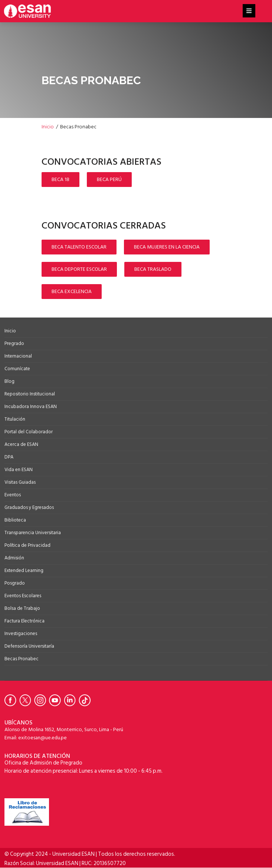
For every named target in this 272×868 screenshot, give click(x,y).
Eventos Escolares (23, 596)
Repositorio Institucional (30, 394)
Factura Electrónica (24, 621)
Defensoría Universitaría (29, 646)
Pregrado (14, 343)
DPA (9, 457)
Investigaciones (21, 634)
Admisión (14, 558)
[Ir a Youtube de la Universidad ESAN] (56, 700)
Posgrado (15, 583)
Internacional (18, 356)
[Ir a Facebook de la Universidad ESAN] (12, 700)
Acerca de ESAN (21, 444)
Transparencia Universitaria (33, 533)
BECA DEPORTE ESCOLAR (79, 269)
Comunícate (17, 369)
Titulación (15, 419)
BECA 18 (60, 179)
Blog (9, 381)
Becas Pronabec (22, 659)
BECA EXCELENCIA (72, 291)
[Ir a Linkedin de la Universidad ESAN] (71, 700)
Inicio (10, 331)
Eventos (13, 495)
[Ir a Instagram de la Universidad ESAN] (42, 700)
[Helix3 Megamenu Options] (249, 11)
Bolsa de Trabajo (22, 608)
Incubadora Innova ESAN (31, 407)
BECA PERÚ (109, 179)
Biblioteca (15, 520)
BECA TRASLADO (153, 269)
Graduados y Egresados (29, 507)
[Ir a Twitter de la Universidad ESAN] (27, 700)
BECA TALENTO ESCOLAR (79, 247)
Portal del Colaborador (29, 432)
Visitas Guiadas (20, 482)
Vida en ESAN (19, 470)
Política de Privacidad (27, 545)
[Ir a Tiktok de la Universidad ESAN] (86, 700)
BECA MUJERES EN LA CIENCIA (167, 247)
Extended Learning (24, 571)
